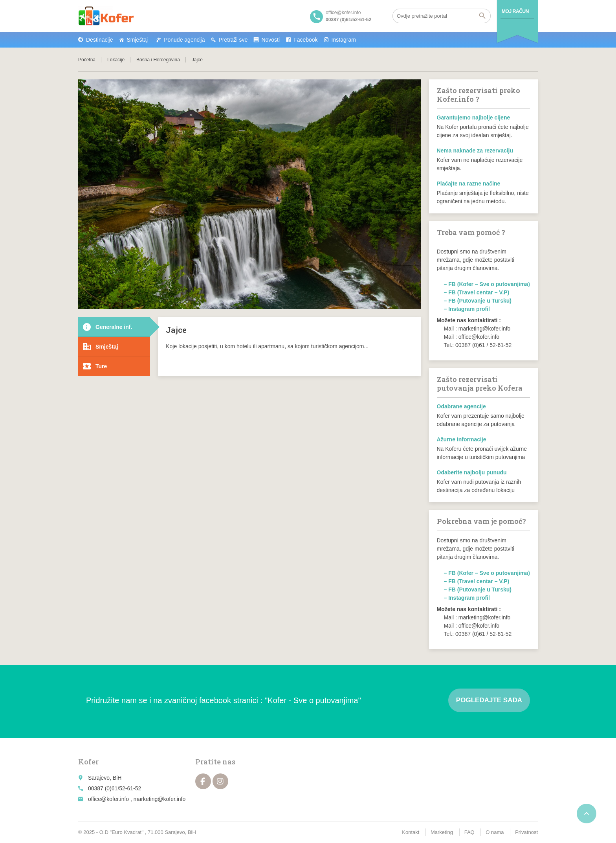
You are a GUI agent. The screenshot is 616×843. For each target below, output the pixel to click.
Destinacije (99, 40)
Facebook (305, 40)
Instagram (344, 40)
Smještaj (137, 40)
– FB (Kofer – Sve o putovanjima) (487, 284)
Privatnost (526, 832)
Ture (94, 366)
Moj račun (515, 11)
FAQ (469, 832)
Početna (87, 60)
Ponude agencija (184, 40)
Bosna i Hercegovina (158, 60)
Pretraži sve (233, 40)
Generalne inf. (107, 327)
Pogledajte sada (489, 700)
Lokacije (116, 60)
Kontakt (411, 832)
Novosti (270, 40)
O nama (495, 832)
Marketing (442, 832)
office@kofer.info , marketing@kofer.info (137, 799)
